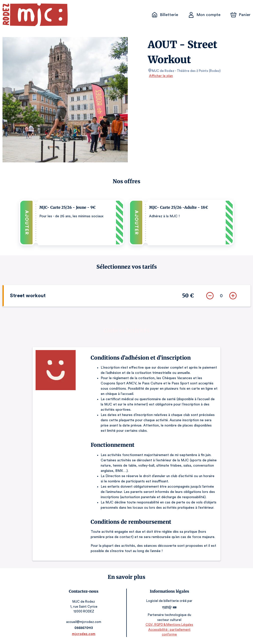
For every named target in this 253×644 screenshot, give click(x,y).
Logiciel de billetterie (163, 602)
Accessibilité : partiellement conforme (169, 634)
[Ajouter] (233, 295)
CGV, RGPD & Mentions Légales (169, 629)
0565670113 (84, 627)
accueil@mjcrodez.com (84, 621)
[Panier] (240, 15)
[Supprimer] (210, 295)
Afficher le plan (161, 76)
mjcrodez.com (84, 633)
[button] (72, 222)
